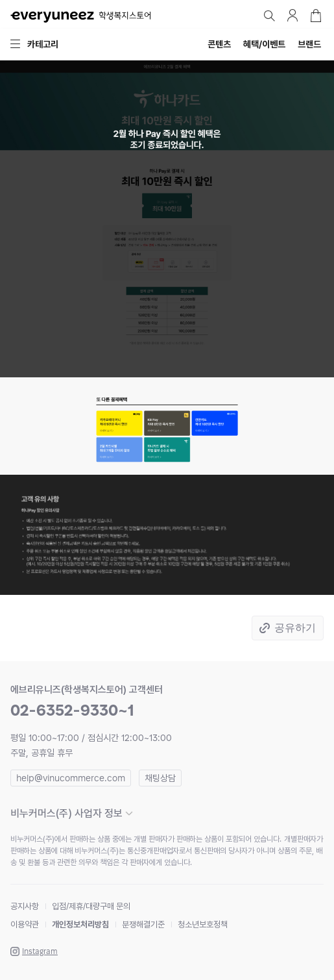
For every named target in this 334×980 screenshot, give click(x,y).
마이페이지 (292, 16)
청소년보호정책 (203, 924)
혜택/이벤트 (264, 44)
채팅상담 (160, 778)
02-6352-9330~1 (72, 710)
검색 (269, 16)
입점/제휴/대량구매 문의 (91, 906)
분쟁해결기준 (143, 924)
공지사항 (25, 906)
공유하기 (295, 628)
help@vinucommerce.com (71, 778)
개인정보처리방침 (80, 924)
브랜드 (309, 44)
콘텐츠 (219, 44)
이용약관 (25, 924)
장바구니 (316, 16)
